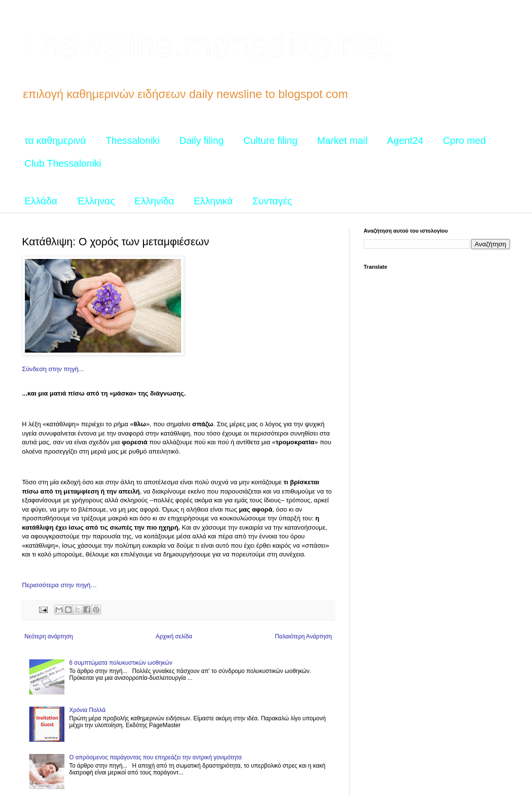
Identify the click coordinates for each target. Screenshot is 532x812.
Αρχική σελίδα (174, 636)
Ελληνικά (213, 201)
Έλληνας (96, 201)
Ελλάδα (41, 201)
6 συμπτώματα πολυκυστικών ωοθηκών (121, 663)
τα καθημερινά (55, 140)
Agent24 (405, 140)
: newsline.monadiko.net (205, 45)
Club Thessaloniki (63, 163)
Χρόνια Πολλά (87, 710)
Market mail (342, 140)
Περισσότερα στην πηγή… (60, 585)
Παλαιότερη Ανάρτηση (303, 636)
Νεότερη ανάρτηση (49, 636)
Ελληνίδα (154, 201)
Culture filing (270, 140)
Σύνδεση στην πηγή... (53, 369)
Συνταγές (272, 201)
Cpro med (465, 140)
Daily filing (201, 140)
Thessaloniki (133, 140)
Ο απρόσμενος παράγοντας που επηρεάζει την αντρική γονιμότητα (155, 757)
